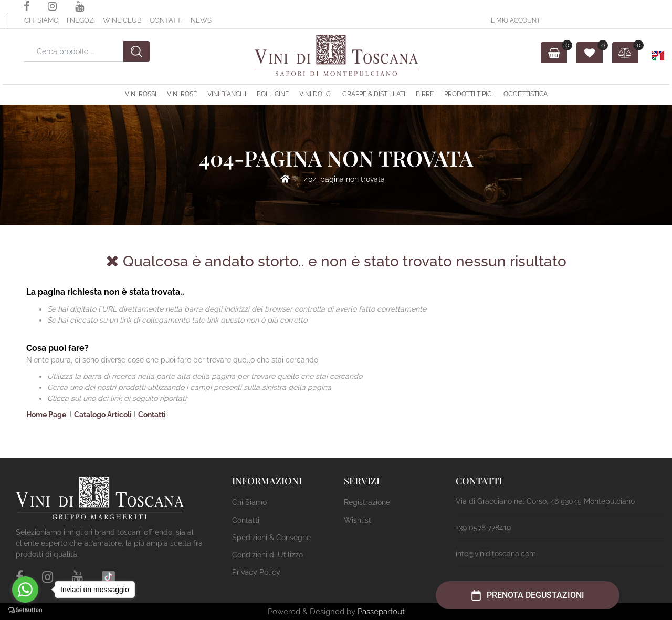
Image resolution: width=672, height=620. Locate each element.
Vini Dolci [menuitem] (316, 94)
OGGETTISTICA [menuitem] (526, 94)
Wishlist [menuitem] (358, 520)
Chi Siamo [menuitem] (249, 502)
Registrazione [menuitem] (367, 502)
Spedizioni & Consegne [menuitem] (271, 538)
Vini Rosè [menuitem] (182, 94)
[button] (136, 51)
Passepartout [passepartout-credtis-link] (381, 612)
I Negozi (81, 20)
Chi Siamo (41, 20)
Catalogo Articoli (103, 415)
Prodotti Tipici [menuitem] (469, 94)
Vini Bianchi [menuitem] (227, 94)
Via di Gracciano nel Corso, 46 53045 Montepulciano (545, 501)
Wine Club (122, 20)
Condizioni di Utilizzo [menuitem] (267, 555)
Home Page (285, 179)
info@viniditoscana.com (496, 554)
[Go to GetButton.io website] (25, 609)
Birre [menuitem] (425, 94)
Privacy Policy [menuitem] (256, 572)
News (201, 20)
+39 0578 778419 (483, 528)
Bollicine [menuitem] (273, 94)
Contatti (166, 20)
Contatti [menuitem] (246, 520)
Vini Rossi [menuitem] (141, 94)
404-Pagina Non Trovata (344, 179)
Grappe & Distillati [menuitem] (374, 94)
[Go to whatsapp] (25, 590)
